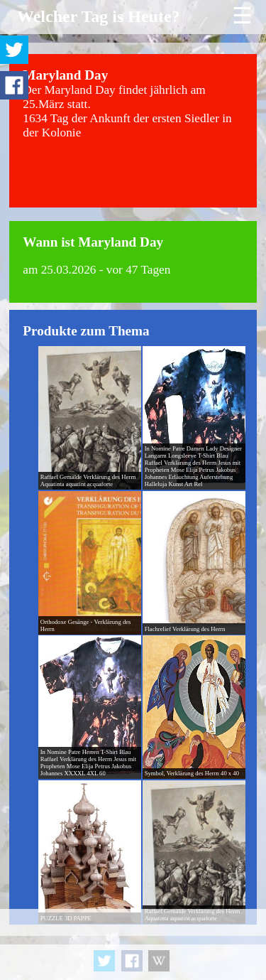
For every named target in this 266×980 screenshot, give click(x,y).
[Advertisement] (133, 944)
